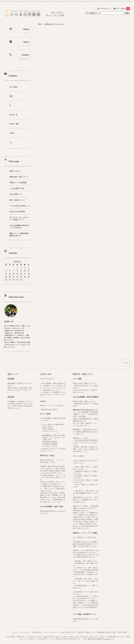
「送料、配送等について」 (89, 423)
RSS (119, 632)
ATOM (124, 632)
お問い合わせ (37, 632)
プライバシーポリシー (51, 632)
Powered (98, 639)
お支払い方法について (68, 632)
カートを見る (123, 9)
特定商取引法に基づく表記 (107, 632)
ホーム (15, 632)
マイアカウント (105, 9)
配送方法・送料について (87, 632)
